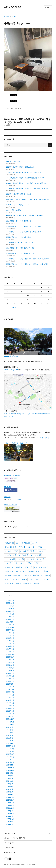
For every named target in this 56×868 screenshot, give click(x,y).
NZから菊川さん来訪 (13, 210)
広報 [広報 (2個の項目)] (47, 571)
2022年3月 (10, 711)
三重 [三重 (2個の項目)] (30, 563)
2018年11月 (10, 800)
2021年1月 (10, 743)
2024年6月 (10, 641)
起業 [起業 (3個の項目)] (36, 583)
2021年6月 (10, 733)
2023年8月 (10, 665)
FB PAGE (8, 486)
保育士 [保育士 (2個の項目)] (28, 567)
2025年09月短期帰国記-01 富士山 (19, 194)
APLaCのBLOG (13, 7)
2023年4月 (10, 676)
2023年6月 (10, 670)
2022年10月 (10, 692)
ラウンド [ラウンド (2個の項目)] (41, 559)
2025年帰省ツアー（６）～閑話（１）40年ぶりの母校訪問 (27, 264)
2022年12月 (10, 687)
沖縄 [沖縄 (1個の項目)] (24, 579)
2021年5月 (10, 735)
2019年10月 (10, 770)
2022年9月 (10, 695)
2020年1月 (10, 762)
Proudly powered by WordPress (25, 864)
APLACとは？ (9, 843)
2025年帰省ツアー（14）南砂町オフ (19, 221)
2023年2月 (10, 681)
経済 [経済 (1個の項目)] (39, 579)
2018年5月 (10, 816)
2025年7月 (10, 606)
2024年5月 (10, 644)
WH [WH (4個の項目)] (35, 543)
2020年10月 (11, 746)
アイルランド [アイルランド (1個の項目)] (11, 547)
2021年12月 (10, 719)
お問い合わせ (9, 848)
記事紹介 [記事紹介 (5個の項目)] (27, 583)
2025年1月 (10, 622)
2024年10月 (10, 630)
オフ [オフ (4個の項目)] (40, 547)
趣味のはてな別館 (10, 505)
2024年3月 (10, 646)
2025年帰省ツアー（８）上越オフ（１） (20, 253)
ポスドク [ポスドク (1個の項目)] (30, 559)
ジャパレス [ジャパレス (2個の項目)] (36, 555)
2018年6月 (10, 813)
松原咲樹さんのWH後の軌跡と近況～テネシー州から (25, 216)
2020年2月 (10, 760)
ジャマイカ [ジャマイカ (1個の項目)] (10, 559)
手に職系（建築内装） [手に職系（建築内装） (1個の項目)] (34, 575)
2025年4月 (10, 614)
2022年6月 (10, 703)
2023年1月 (10, 684)
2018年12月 (10, 797)
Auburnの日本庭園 (14, 162)
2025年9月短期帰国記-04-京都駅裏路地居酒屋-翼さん (25, 178)
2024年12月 (10, 625)
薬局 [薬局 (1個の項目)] (18, 583)
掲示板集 (7, 496)
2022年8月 (10, 697)
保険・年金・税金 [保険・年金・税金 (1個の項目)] (41, 567)
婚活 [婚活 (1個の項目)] (31, 571)
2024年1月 (10, 652)
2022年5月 (10, 706)
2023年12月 (10, 654)
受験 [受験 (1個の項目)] (18, 571)
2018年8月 (10, 808)
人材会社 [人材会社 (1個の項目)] (9, 567)
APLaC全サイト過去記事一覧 (15, 838)
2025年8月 (10, 603)
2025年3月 (10, 617)
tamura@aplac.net (28, 343)
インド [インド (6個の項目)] (31, 547)
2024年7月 (10, 638)
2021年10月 (10, 724)
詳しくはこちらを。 (44, 438)
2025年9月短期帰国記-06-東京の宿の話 (20, 167)
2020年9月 (10, 749)
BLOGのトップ (10, 852)
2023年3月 (10, 679)
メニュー (48, 7)
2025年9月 (10, 600)
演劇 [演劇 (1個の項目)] (32, 579)
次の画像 (14, 17)
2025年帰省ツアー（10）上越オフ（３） (20, 243)
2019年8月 (10, 776)
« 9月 (14, 308)
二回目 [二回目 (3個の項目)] (38, 563)
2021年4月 (10, 738)
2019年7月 (10, 778)
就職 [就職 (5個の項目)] (39, 571)
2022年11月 (10, 689)
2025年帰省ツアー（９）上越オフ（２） (20, 248)
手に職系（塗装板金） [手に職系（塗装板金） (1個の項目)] (14, 575)
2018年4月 (10, 819)
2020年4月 (10, 754)
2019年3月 (10, 789)
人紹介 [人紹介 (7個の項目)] (19, 567)
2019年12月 (10, 765)
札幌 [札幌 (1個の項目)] (47, 575)
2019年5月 (10, 784)
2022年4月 (10, 708)
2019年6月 (10, 781)
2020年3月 (10, 757)
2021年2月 (10, 741)
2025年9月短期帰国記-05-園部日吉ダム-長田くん (24, 172)
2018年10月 (10, 803)
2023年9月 (10, 662)
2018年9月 (10, 805)
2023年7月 (10, 668)
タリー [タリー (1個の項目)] (20, 559)
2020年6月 (10, 751)
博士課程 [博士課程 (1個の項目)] (9, 571)
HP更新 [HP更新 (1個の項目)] (26, 543)
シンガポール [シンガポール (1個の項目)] (11, 555)
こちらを (18, 499)
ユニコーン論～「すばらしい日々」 (19, 205)
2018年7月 (10, 811)
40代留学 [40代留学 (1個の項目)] (9, 543)
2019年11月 (10, 768)
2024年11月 (10, 627)
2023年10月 (10, 660)
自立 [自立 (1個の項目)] (46, 579)
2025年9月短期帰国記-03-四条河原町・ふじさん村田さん (26, 183)
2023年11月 (10, 657)
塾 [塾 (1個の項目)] (25, 571)
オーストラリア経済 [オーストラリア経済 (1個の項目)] (28, 551)
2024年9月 (10, 633)
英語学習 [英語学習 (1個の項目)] (9, 583)
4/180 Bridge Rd (11, 370)
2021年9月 (10, 727)
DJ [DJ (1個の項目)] (18, 543)
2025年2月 (10, 619)
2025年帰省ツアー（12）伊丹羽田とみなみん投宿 (24, 232)
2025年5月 (10, 611)
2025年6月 (10, 608)
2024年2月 (10, 649)
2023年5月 (10, 673)
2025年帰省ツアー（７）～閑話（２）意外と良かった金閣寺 (27, 259)
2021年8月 (10, 730)
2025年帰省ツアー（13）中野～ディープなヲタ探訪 (24, 226)
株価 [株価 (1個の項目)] (8, 579)
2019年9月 (10, 773)
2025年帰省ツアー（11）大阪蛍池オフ (20, 237)
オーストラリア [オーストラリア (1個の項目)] (12, 551)
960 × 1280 (19, 108)
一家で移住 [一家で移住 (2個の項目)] (19, 563)
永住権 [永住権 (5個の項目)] (16, 579)
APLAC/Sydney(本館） (12, 475)
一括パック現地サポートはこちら (19, 451)
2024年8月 (10, 635)
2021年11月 (10, 722)
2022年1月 (10, 716)
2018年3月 (10, 822)
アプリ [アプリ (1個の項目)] (22, 547)
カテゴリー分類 (10, 833)
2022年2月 (10, 714)
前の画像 (7, 17)
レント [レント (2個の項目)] (9, 563)
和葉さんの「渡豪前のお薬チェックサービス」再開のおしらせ (28, 199)
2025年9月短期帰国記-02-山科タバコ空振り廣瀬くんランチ (27, 189)
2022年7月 (10, 700)
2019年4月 (10, 786)
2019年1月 (10, 795)
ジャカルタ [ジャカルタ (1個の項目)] (24, 555)
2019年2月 (10, 792)
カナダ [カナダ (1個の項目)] (42, 551)
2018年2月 (10, 824)
